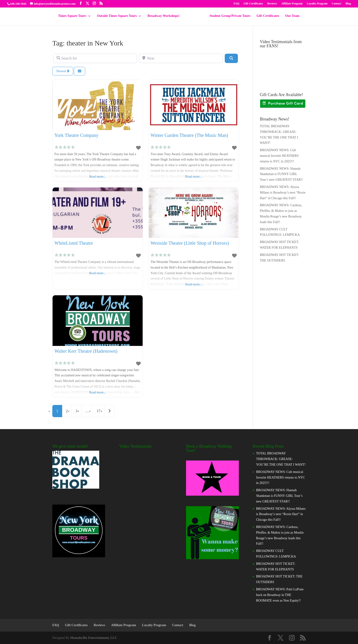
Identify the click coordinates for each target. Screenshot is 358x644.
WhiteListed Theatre (74, 243)
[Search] (231, 58)
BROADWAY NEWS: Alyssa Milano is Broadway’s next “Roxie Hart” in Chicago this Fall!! (283, 193)
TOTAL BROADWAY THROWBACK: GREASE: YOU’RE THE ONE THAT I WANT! (281, 459)
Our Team (291, 16)
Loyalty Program (317, 4)
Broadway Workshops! (165, 16)
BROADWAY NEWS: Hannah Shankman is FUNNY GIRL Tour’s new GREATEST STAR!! (282, 174)
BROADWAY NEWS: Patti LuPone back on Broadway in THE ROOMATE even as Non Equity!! (280, 595)
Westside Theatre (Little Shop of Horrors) (190, 243)
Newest (63, 71)
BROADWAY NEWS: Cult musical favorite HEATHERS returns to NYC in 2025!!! (279, 156)
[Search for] (95, 58)
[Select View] (80, 71)
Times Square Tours (74, 16)
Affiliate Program (292, 4)
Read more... (98, 177)
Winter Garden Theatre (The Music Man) (189, 135)
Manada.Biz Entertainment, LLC (94, 638)
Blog (348, 4)
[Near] (181, 58)
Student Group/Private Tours (228, 16)
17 (99, 411)
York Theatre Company (76, 135)
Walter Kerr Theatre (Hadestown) (86, 351)
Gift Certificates (253, 4)
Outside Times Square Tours (118, 16)
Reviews (272, 4)
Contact (337, 4)
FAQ (236, 4)
